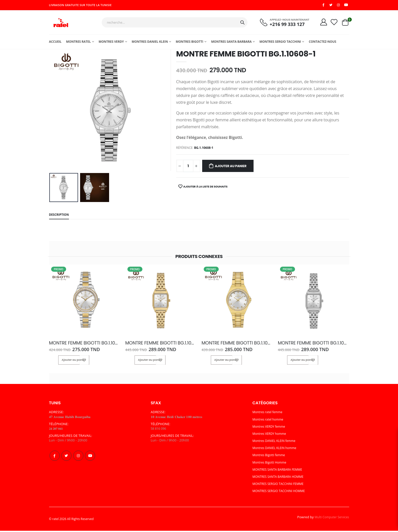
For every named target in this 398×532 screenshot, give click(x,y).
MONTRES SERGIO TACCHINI (280, 43)
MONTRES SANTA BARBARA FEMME (280, 471)
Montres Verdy (111, 43)
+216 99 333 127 (283, 25)
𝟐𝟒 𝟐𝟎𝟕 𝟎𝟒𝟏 (57, 430)
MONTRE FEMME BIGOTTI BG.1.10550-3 (83, 345)
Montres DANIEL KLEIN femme (276, 442)
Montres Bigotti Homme (271, 464)
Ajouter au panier (235, 168)
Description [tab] (60, 217)
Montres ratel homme (270, 421)
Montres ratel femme (269, 413)
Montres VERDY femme (271, 428)
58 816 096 (159, 430)
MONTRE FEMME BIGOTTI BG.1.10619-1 (310, 345)
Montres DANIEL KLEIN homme (277, 449)
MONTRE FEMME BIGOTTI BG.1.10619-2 (158, 345)
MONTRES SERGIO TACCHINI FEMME (281, 485)
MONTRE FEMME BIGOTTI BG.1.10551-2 (235, 345)
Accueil (55, 43)
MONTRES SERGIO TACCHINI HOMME (281, 492)
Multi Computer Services (330, 518)
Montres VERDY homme (271, 435)
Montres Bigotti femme (270, 456)
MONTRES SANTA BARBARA (231, 43)
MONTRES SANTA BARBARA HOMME (281, 478)
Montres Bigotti (189, 43)
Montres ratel (78, 43)
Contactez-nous (322, 43)
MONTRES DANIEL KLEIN (150, 43)
